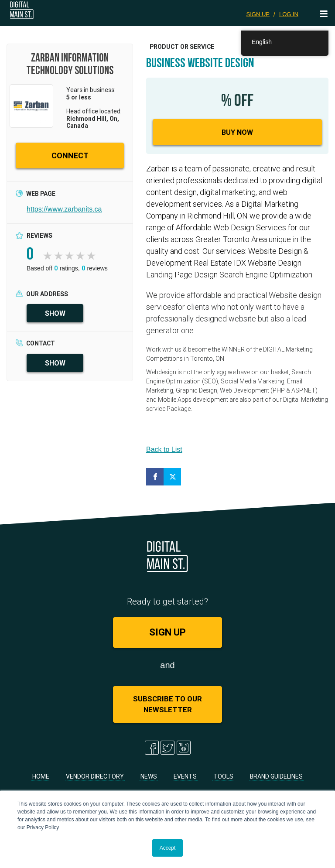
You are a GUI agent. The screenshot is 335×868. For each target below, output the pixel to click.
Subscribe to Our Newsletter (167, 704)
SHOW (55, 313)
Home (41, 776)
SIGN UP (258, 14)
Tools (223, 776)
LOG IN (289, 14)
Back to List (164, 449)
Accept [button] (168, 848)
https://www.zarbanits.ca (64, 209)
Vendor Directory (95, 776)
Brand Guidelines (276, 776)
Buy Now (237, 132)
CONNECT (70, 155)
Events (185, 776)
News (149, 776)
